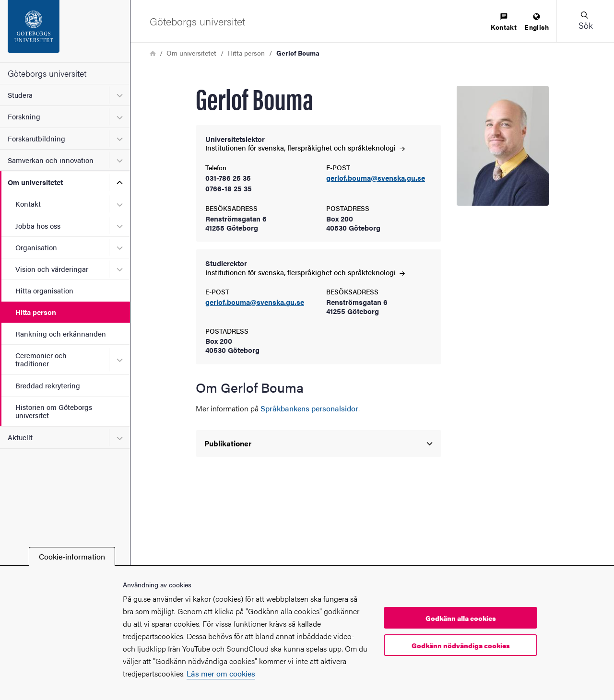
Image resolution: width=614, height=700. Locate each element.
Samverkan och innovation (51, 160)
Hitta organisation (44, 290)
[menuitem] (504, 22)
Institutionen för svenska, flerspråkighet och (305, 147)
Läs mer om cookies (221, 673)
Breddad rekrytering (48, 385)
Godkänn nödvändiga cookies (461, 645)
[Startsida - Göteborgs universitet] (65, 31)
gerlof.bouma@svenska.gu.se (376, 178)
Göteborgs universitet (47, 73)
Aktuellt (20, 437)
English (537, 22)
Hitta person (36, 312)
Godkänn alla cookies (461, 618)
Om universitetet (35, 182)
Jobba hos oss (38, 226)
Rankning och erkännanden (61, 333)
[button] (585, 21)
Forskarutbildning (36, 138)
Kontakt (28, 204)
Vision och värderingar (52, 269)
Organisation (36, 247)
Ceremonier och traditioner (41, 359)
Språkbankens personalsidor (309, 408)
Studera (20, 95)
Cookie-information (72, 556)
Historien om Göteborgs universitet (54, 411)
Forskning (24, 116)
